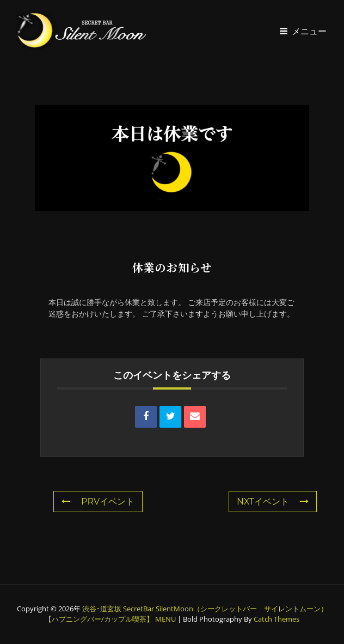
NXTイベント (273, 502)
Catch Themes (277, 619)
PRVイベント (98, 502)
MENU (165, 619)
